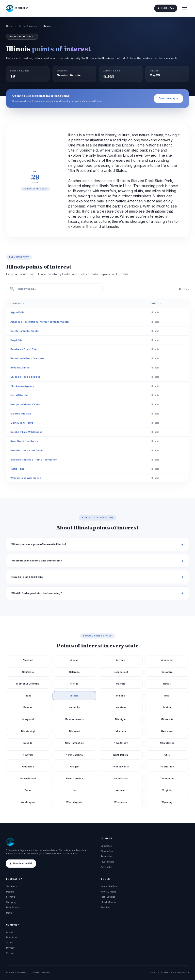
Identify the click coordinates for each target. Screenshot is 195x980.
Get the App (166, 8)
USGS (159, 972)
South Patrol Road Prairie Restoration (34, 460)
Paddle (10, 892)
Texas (28, 790)
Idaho (28, 696)
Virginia (167, 790)
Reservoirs (107, 856)
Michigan (121, 719)
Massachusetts (74, 719)
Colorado (74, 672)
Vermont (121, 790)
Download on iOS (21, 864)
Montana (121, 731)
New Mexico (167, 743)
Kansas (28, 707)
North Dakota (121, 755)
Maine (167, 707)
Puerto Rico (167, 767)
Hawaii (167, 684)
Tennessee (167, 778)
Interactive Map (109, 886)
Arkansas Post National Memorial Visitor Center (40, 322)
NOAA (166, 972)
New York (28, 755)
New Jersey (121, 743)
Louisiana (121, 707)
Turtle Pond (18, 469)
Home (9, 26)
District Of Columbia (28, 684)
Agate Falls (17, 312)
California (28, 672)
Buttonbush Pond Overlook (27, 358)
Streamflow (107, 851)
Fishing (11, 897)
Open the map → (168, 98)
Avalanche (106, 867)
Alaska (74, 660)
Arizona (121, 660)
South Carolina (74, 778)
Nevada (28, 743)
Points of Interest (28, 26)
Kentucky (74, 707)
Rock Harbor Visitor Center (27, 450)
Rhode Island (28, 778)
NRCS (174, 972)
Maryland (28, 719)
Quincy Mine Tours (22, 423)
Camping (11, 902)
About (9, 932)
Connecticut (121, 672)
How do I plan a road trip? (27, 577)
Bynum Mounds (20, 368)
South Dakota (121, 778)
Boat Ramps (13, 907)
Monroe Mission (21, 414)
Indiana (121, 696)
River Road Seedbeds (24, 441)
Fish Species (108, 897)
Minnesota (167, 719)
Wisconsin (121, 802)
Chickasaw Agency (22, 386)
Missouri (74, 731)
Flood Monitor (109, 902)
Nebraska (167, 731)
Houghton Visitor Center (25, 404)
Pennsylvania (121, 767)
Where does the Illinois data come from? (37, 561)
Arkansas (167, 660)
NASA (181, 972)
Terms (10, 942)
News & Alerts (108, 892)
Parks (9, 913)
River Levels (107, 862)
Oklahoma (28, 767)
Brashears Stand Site (23, 349)
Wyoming (167, 802)
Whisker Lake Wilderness (26, 478)
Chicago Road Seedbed (26, 377)
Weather (105, 907)
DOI (187, 972)
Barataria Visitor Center (25, 331)
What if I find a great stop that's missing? (37, 593)
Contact (10, 953)
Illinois (74, 696)
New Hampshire (74, 743)
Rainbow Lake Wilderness (26, 432)
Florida (74, 684)
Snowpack (106, 846)
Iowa (167, 696)
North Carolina (74, 755)
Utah (74, 790)
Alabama (28, 660)
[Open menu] (184, 8)
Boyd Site (16, 340)
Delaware (167, 672)
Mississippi (28, 731)
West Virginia (74, 802)
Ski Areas (11, 886)
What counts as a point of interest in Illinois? (39, 544)
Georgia (121, 684)
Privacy (10, 948)
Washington (28, 802)
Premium (11, 937)
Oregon (74, 767)
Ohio (167, 755)
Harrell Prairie (19, 395)
